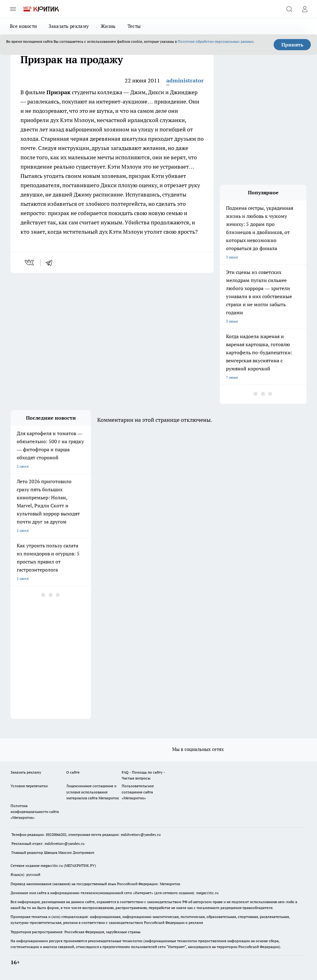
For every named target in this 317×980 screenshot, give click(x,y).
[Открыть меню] (13, 9)
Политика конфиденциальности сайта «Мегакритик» (35, 812)
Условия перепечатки (29, 786)
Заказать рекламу (69, 26)
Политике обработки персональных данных (216, 41)
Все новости (23, 26)
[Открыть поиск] (289, 9)
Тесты (134, 26)
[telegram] (51, 263)
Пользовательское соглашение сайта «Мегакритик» (138, 792)
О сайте (73, 772)
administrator (185, 80)
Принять (292, 45)
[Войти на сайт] (305, 9)
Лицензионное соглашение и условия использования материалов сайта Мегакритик (93, 792)
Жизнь (108, 26)
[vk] (30, 263)
